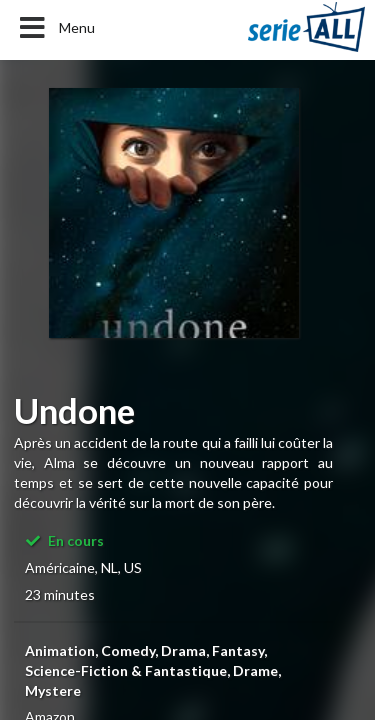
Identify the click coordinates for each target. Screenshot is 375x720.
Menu (55, 28)
